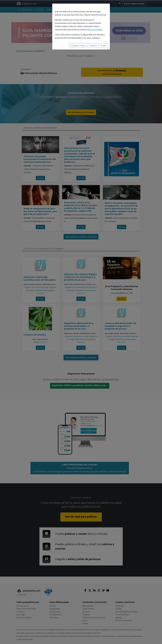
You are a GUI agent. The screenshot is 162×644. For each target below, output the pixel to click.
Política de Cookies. (94, 30)
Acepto (104, 45)
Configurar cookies (78, 45)
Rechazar (93, 45)
